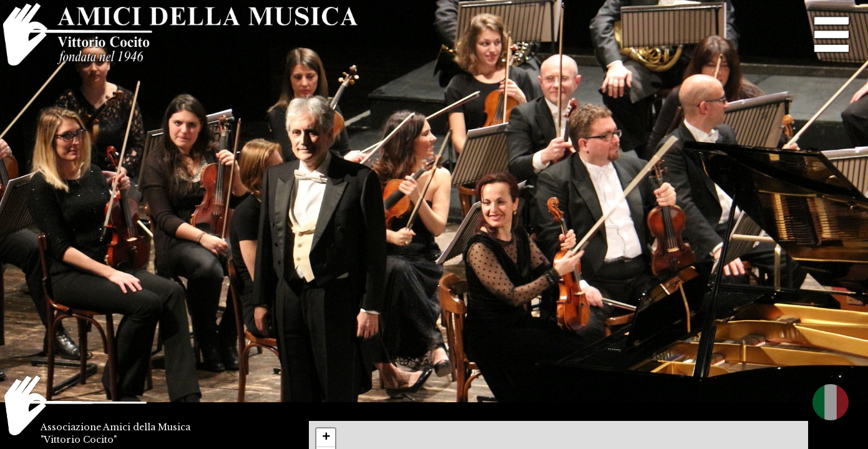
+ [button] (326, 438)
